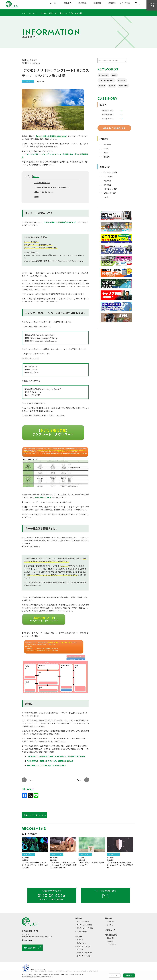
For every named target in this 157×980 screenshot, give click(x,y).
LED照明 (122, 80)
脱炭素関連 (107, 181)
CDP (115, 75)
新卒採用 (110, 925)
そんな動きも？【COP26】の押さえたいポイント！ (47, 765)
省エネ (103, 86)
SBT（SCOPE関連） (107, 80)
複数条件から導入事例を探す (114, 128)
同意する (129, 975)
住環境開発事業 (82, 931)
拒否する (114, 975)
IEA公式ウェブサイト (43, 497)
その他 (106, 149)
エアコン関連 (108, 177)
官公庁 (106, 153)
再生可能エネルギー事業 (85, 928)
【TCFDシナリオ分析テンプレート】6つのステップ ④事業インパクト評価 (56, 756)
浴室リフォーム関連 (110, 189)
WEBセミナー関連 (110, 193)
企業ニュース (110, 930)
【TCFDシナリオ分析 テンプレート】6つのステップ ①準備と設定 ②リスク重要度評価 (64, 865)
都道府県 (107, 157)
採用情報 (112, 3)
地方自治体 (107, 145)
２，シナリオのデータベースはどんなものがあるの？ (52, 187)
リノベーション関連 (110, 173)
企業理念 (80, 950)
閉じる (36, 176)
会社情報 (97, 3)
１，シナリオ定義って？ (42, 183)
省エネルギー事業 (83, 922)
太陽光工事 (124, 86)
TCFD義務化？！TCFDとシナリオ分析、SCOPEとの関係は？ (50, 761)
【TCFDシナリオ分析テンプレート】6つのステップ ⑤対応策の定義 (120, 865)
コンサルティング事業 (84, 925)
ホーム (53, 3)
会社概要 (80, 940)
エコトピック (105, 167)
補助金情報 (104, 139)
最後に (36, 197)
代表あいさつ (81, 943)
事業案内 (68, 3)
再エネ (113, 86)
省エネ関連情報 (111, 935)
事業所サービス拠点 (84, 946)
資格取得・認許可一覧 (84, 953)
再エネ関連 (107, 185)
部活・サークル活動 (84, 956)
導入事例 (82, 3)
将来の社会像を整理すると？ (44, 192)
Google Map (28, 940)
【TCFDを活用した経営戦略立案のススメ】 (52, 136)
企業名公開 (104, 75)
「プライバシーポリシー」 (67, 974)
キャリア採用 (112, 922)
